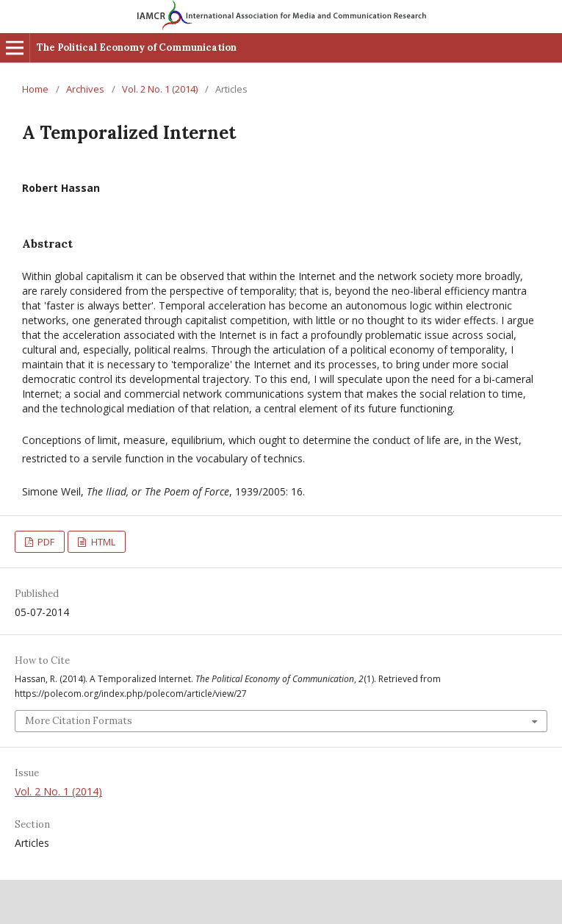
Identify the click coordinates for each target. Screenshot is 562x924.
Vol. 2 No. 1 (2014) (160, 89)
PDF (45, 542)
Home (35, 89)
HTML (102, 542)
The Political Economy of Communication (137, 47)
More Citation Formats (79, 721)
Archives (85, 89)
